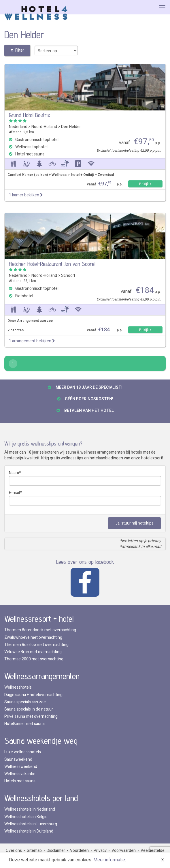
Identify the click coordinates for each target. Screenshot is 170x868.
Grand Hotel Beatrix (30, 115)
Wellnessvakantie (20, 774)
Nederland (18, 127)
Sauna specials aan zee (25, 702)
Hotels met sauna (20, 781)
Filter (17, 50)
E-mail (14, 493)
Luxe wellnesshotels (23, 752)
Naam (14, 473)
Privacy (100, 851)
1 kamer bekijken (26, 195)
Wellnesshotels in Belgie (26, 817)
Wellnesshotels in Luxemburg (31, 824)
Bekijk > (145, 184)
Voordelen (79, 851)
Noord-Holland (44, 127)
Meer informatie (109, 860)
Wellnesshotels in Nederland (30, 809)
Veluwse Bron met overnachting (33, 652)
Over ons (14, 851)
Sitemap (34, 851)
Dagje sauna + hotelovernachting (33, 695)
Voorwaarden (124, 851)
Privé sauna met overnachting (31, 716)
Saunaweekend (18, 759)
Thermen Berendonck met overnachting (40, 630)
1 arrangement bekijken (32, 341)
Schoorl (68, 276)
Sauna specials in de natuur (29, 709)
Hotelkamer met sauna (24, 724)
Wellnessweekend (21, 767)
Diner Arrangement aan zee (30, 321)
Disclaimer (56, 851)
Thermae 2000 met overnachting (34, 659)
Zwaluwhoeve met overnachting (33, 637)
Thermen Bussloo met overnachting (36, 645)
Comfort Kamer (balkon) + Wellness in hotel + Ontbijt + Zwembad (61, 175)
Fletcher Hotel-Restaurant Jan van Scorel (52, 264)
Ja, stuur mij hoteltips (134, 523)
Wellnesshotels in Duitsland (29, 831)
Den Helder (71, 127)
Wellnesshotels (18, 687)
